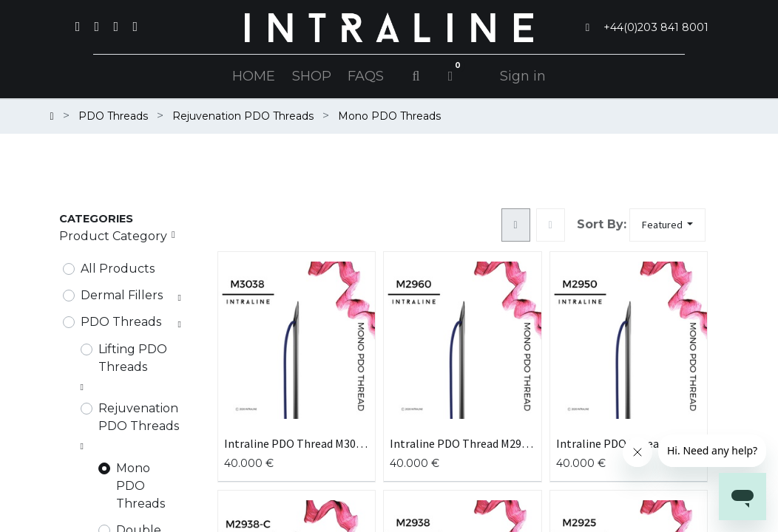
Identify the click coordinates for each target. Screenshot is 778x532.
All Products (118, 269)
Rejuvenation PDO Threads (139, 417)
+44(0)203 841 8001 (656, 27)
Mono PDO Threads (141, 486)
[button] (668, 225)
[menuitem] (254, 76)
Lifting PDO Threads (133, 358)
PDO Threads (121, 322)
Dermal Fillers (122, 295)
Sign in (523, 76)
